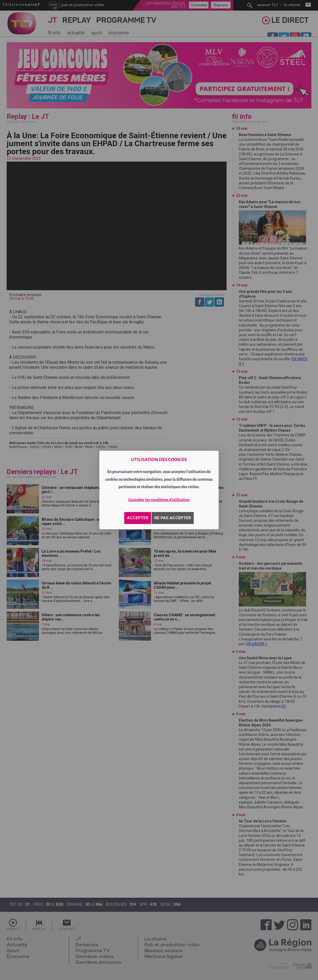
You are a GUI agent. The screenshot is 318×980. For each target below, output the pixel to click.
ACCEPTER (138, 518)
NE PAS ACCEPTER (173, 518)
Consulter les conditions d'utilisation (159, 500)
